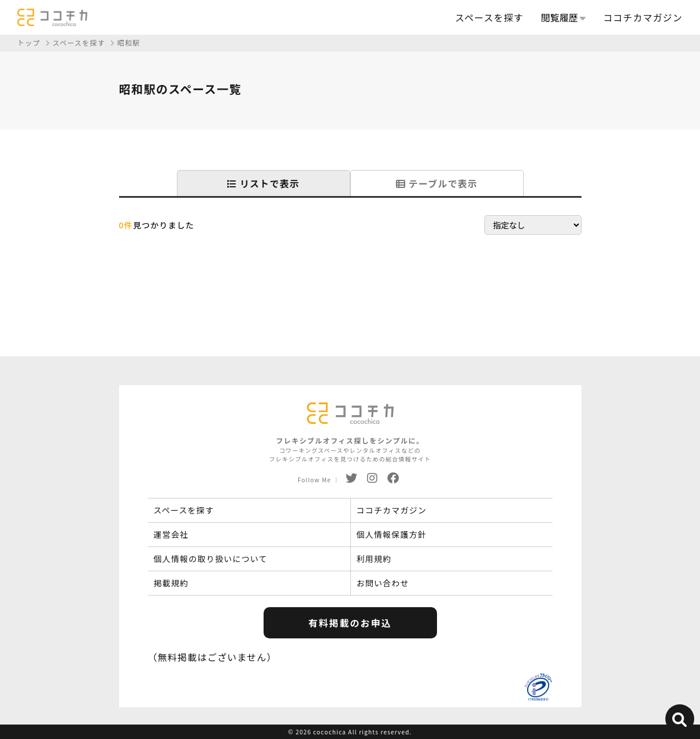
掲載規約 (171, 583)
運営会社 (171, 534)
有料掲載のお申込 (350, 623)
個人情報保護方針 (392, 534)
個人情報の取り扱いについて (211, 559)
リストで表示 (263, 183)
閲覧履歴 (564, 17)
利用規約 (374, 559)
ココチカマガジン (643, 17)
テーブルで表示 (437, 183)
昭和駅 (129, 43)
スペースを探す (489, 17)
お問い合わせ (383, 583)
